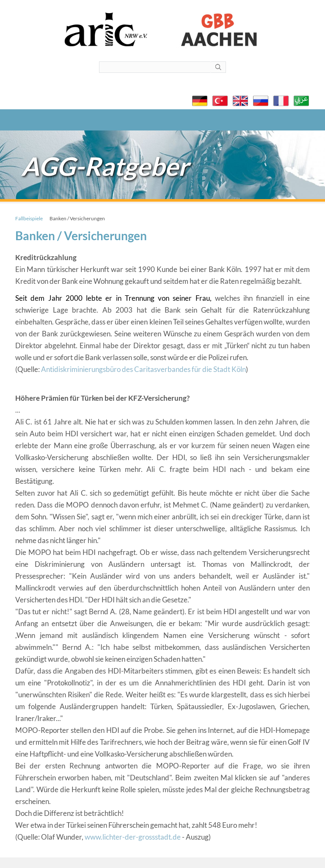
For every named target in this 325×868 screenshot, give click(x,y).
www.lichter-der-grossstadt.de (133, 837)
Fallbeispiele (29, 218)
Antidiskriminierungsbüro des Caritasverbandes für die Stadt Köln (143, 369)
